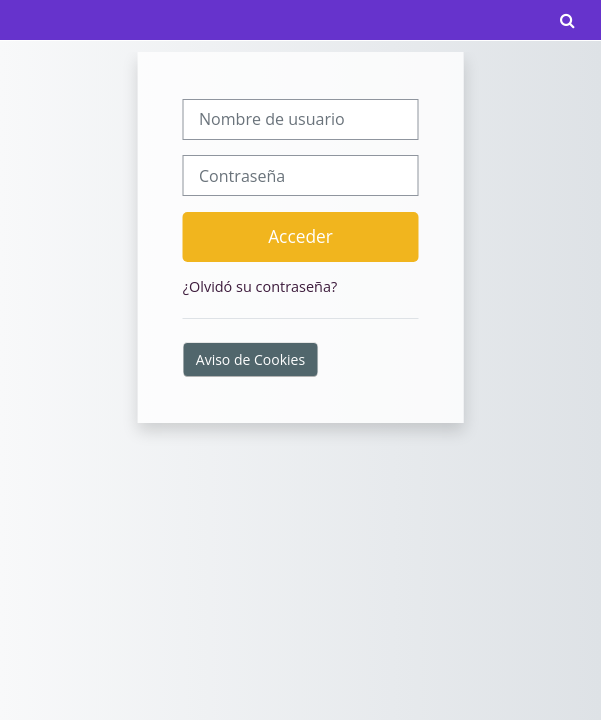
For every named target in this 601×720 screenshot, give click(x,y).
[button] (567, 20)
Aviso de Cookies (250, 359)
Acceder (300, 236)
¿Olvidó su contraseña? (260, 286)
